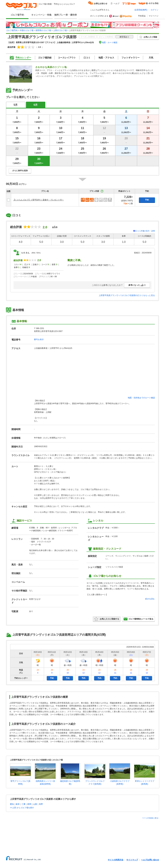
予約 (147, 200)
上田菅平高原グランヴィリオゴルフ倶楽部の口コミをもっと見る (127, 295)
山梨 (35, 804)
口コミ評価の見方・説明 (145, 231)
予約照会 (142, 16)
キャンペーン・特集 (41, 15)
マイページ (154, 16)
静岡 (29, 804)
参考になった (137, 285)
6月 (36, 105)
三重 (24, 804)
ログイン (155, 10)
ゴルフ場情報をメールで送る (138, 619)
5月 (16, 105)
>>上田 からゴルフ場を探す (22, 808)
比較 (9, 191)
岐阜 (18, 804)
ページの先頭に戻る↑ (151, 818)
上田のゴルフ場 (60, 30)
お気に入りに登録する (107, 619)
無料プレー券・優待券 (66, 15)
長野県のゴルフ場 (43, 30)
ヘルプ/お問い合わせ (150, 860)
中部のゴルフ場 (27, 30)
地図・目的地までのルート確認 (141, 398)
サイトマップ (132, 860)
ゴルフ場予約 (17, 15)
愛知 (12, 804)
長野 (41, 804)
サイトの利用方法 (116, 860)
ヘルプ (116, 4)
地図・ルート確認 (110, 42)
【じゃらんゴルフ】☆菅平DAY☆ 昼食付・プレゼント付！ (38, 200)
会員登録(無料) (141, 10)
